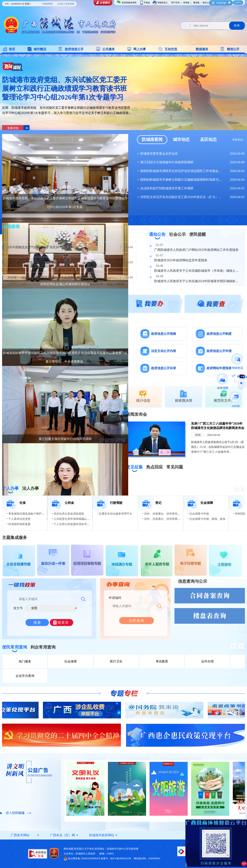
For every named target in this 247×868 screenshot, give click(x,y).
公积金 (69, 503)
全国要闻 (12, 227)
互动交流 (171, 49)
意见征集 (134, 467)
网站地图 (69, 849)
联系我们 (79, 849)
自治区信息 (58, 227)
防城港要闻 (152, 140)
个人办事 (10, 488)
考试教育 (162, 661)
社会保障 (207, 503)
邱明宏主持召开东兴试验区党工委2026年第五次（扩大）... (181, 197)
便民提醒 (198, 234)
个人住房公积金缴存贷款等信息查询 (76, 524)
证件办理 (207, 661)
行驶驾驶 (116, 503)
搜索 (237, 25)
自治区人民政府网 (66, 4)
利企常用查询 (43, 647)
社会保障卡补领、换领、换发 (207, 519)
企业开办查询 (25, 676)
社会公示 (177, 234)
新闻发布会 (137, 414)
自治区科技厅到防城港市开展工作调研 (167, 188)
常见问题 (175, 467)
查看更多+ (238, 140)
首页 (12, 49)
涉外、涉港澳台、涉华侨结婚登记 (165, 514)
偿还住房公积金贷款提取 (69, 514)
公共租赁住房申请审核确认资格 (73, 519)
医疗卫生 (116, 661)
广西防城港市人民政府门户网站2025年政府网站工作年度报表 (196, 250)
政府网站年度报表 (219, 368)
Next (241, 710)
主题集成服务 (15, 538)
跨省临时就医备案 (19, 524)
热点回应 (155, 467)
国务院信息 (35, 227)
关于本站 (89, 849)
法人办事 (31, 488)
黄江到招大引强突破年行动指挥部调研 (167, 162)
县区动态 (208, 140)
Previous (6, 710)
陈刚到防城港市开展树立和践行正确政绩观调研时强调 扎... (181, 180)
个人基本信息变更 (19, 519)
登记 (158, 503)
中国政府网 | (47, 4)
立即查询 (137, 621)
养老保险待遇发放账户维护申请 (28, 514)
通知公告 (157, 234)
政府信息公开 (74, 49)
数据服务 (202, 49)
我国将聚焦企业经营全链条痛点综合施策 (36, 262)
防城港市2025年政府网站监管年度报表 (181, 260)
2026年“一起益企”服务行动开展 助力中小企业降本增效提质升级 (51, 277)
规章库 (63, 623)
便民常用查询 (15, 647)
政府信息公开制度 (219, 334)
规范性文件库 (224, 400)
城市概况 (40, 49)
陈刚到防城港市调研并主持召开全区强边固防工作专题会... (181, 171)
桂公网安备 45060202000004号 (84, 859)
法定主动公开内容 (164, 351)
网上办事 (140, 49)
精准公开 (233, 49)
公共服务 (109, 49)
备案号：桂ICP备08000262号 (116, 859)
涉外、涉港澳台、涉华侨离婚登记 (165, 519)
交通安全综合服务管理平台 (116, 514)
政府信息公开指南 (164, 334)
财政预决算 (184, 400)
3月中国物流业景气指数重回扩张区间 (33, 247)
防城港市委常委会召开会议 (159, 154)
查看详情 (13, 128)
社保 (23, 503)
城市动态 (181, 140)
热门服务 (25, 661)
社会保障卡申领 (199, 514)
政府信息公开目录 (164, 368)
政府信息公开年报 (219, 351)
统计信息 (143, 400)
